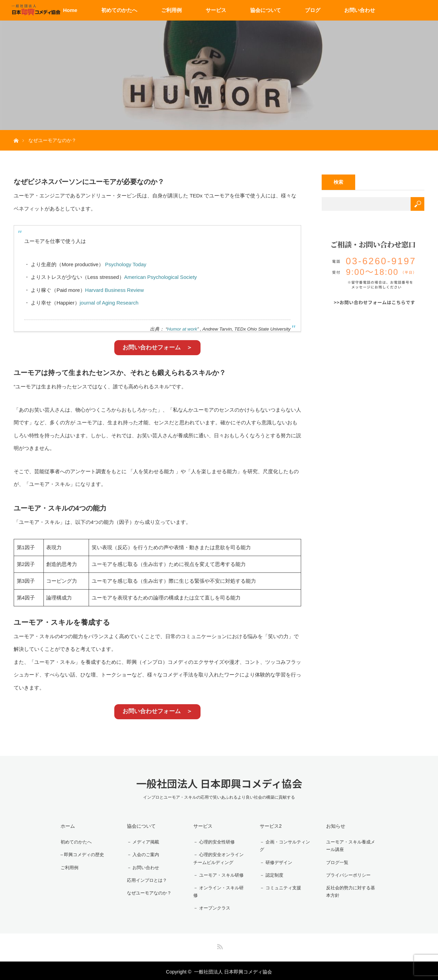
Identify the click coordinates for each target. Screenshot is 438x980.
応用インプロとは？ (145, 877)
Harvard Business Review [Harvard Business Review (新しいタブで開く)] (115, 290)
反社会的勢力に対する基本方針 (351, 890)
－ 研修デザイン (274, 862)
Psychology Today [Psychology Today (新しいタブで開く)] (126, 264)
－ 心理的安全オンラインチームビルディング (217, 857)
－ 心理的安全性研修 (212, 841)
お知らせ (332, 826)
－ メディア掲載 (141, 841)
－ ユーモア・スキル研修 (217, 874)
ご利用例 (171, 10)
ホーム (64, 826)
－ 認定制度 (269, 874)
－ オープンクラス (210, 906)
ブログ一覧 (335, 862)
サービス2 (267, 826)
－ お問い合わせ (141, 865)
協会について (266, 10)
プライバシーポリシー (347, 874)
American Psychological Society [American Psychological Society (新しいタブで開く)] (161, 277)
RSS (219, 943)
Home (70, 10)
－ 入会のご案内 (141, 853)
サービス (216, 10)
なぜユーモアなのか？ (147, 889)
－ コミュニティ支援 (279, 886)
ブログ (313, 10)
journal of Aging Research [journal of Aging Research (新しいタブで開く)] (109, 303)
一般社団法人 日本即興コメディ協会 (219, 783)
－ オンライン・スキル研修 (217, 890)
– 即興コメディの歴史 (81, 853)
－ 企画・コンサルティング (283, 845)
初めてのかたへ (119, 10)
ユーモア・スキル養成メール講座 (351, 845)
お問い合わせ (360, 10)
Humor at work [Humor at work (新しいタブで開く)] (182, 329)
